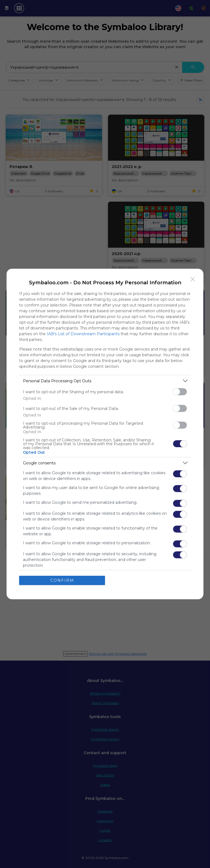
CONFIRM (62, 580)
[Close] (193, 279)
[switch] (180, 392)
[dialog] (105, 434)
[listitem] (105, 381)
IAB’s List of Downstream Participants (83, 334)
